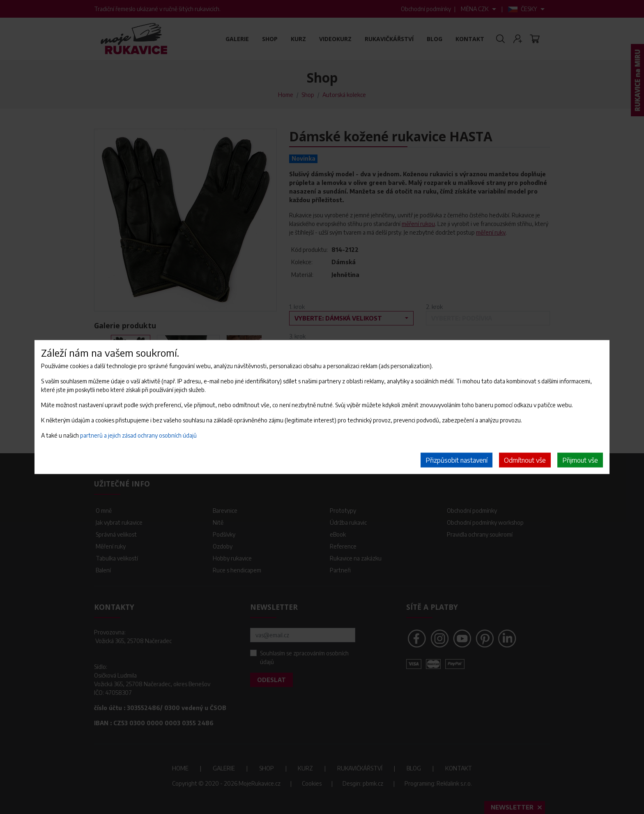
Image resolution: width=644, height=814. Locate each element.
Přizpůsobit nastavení (457, 460)
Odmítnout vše (525, 460)
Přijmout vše (580, 460)
